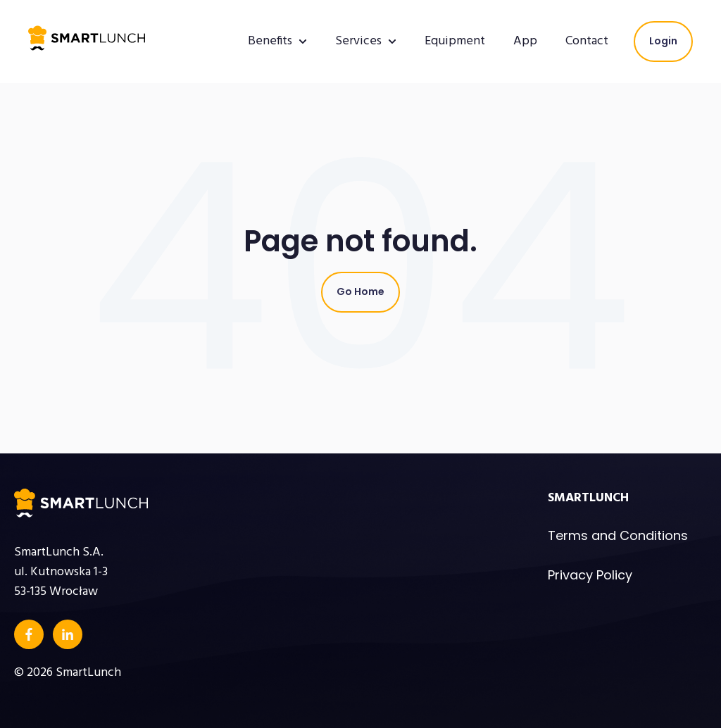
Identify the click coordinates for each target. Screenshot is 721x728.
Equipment (455, 42)
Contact (587, 42)
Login (663, 41)
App (525, 42)
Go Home (360, 291)
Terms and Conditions (618, 535)
